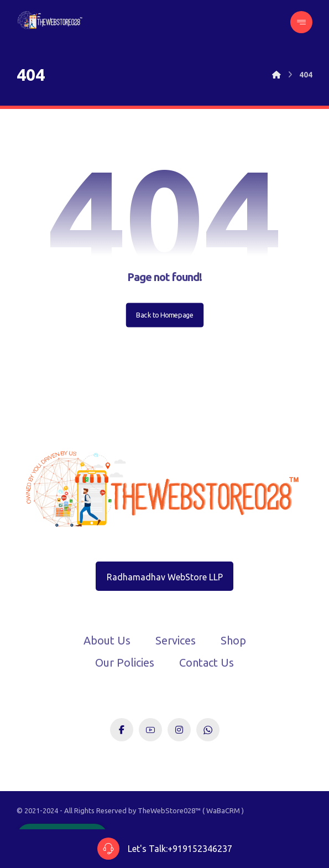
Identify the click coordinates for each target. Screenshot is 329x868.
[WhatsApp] (208, 730)
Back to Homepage (164, 315)
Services (176, 640)
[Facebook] (122, 730)
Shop (233, 640)
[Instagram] (179, 730)
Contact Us (207, 662)
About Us (107, 640)
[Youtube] (150, 730)
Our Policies (125, 662)
